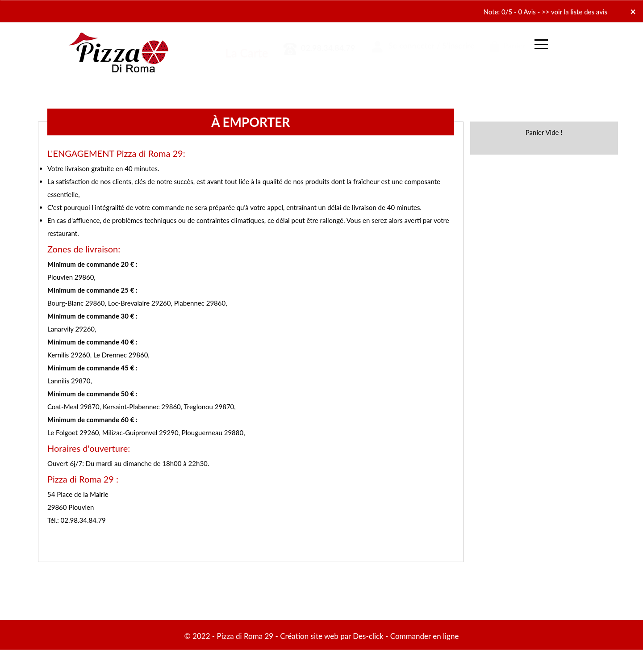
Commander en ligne (425, 636)
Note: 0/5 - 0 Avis (510, 12)
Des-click (368, 636)
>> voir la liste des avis (574, 12)
